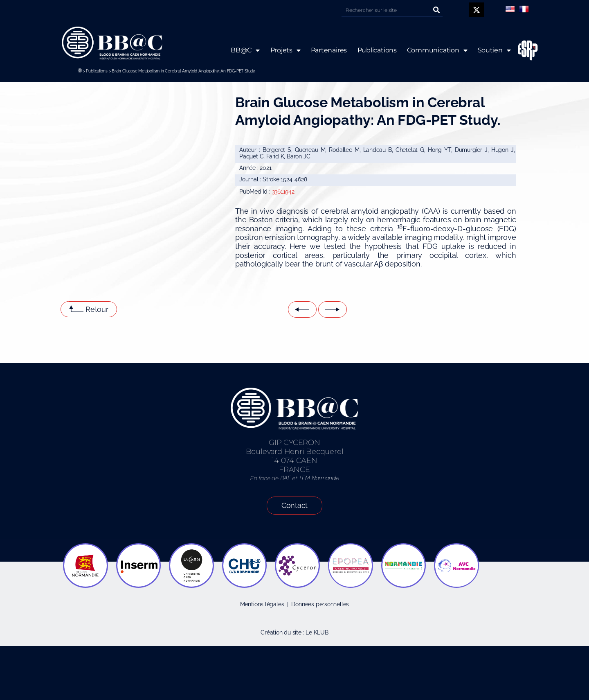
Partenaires (329, 50)
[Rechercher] (436, 10)
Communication (437, 50)
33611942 (283, 192)
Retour (97, 309)
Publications (97, 71)
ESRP (522, 51)
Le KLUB (317, 632)
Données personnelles (320, 604)
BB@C (245, 50)
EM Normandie (320, 478)
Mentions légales (262, 604)
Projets (285, 50)
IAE (287, 478)
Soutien (494, 50)
